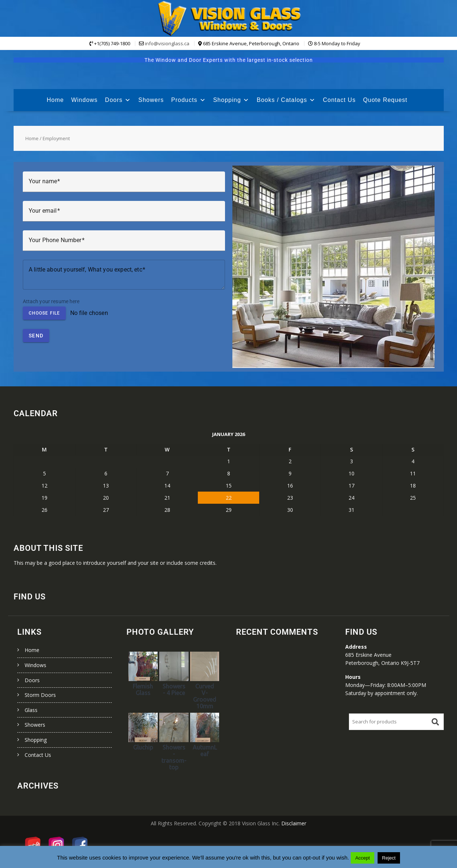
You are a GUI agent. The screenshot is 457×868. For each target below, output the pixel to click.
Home (55, 100)
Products (189, 100)
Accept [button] (363, 858)
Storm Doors (40, 695)
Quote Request (385, 100)
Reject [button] (389, 858)
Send (36, 336)
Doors (118, 100)
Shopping (231, 100)
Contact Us (339, 100)
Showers (151, 100)
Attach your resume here (51, 301)
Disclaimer (294, 823)
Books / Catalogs (286, 100)
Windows (85, 100)
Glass (31, 710)
